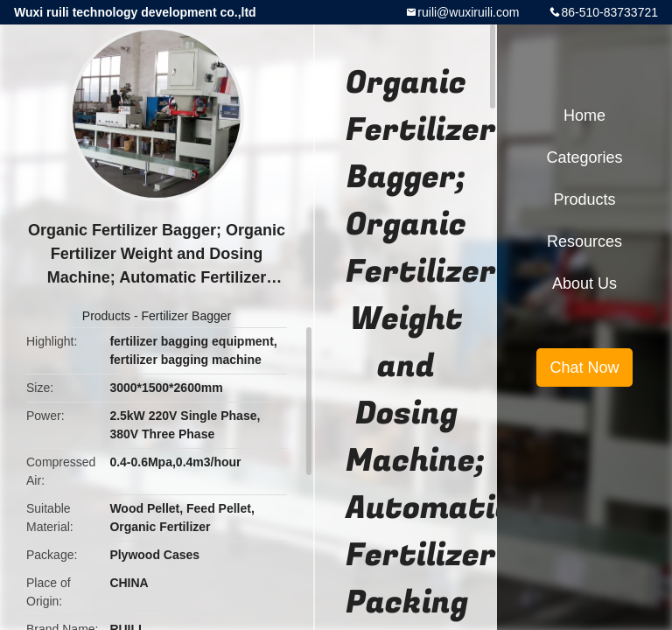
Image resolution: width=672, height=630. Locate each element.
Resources (584, 241)
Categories (584, 157)
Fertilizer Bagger (187, 316)
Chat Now (584, 367)
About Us (584, 283)
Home (584, 115)
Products (106, 316)
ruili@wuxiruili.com (468, 12)
